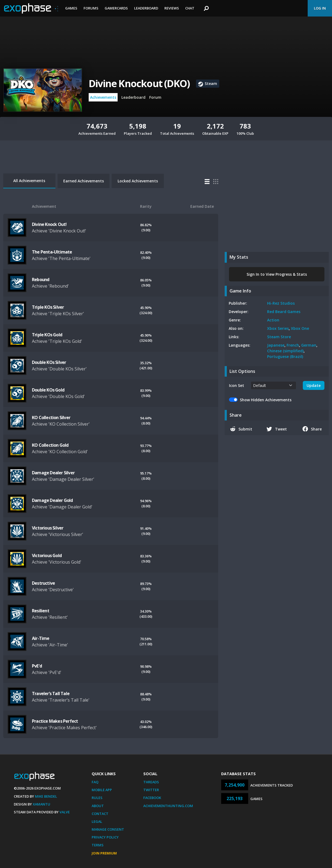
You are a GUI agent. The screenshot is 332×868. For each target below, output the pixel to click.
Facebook (152, 798)
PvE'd (37, 666)
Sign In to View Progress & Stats (277, 274)
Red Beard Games (284, 312)
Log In (320, 8)
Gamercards (116, 8)
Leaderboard (146, 8)
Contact (100, 814)
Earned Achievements (84, 181)
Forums (91, 8)
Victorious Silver (48, 528)
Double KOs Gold (48, 390)
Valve (65, 812)
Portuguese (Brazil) (285, 356)
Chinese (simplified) (285, 351)
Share (312, 429)
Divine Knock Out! (49, 224)
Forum (155, 97)
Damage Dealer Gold (52, 500)
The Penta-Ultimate (52, 252)
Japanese (276, 345)
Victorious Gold (47, 555)
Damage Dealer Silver (53, 473)
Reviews (172, 8)
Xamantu (41, 804)
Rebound (41, 280)
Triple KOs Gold (47, 335)
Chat (190, 8)
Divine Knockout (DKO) (139, 83)
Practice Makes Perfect (55, 721)
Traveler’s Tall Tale (51, 693)
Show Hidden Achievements (266, 400)
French (293, 345)
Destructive (43, 583)
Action (273, 320)
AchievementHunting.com (168, 806)
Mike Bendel (46, 796)
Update (314, 385)
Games (71, 8)
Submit (241, 429)
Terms (98, 845)
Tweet (277, 429)
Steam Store (279, 337)
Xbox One (300, 328)
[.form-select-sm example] (273, 385)
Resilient (41, 611)
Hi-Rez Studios (281, 303)
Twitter (151, 790)
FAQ (95, 782)
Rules (97, 798)
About (98, 806)
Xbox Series (278, 328)
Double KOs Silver (49, 362)
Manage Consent (108, 829)
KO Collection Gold (50, 445)
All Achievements (29, 181)
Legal (97, 821)
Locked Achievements (138, 181)
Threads (151, 782)
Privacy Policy (105, 837)
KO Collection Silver (51, 417)
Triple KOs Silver (48, 307)
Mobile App (102, 790)
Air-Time (41, 638)
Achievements (103, 97)
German (309, 345)
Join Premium (104, 853)
